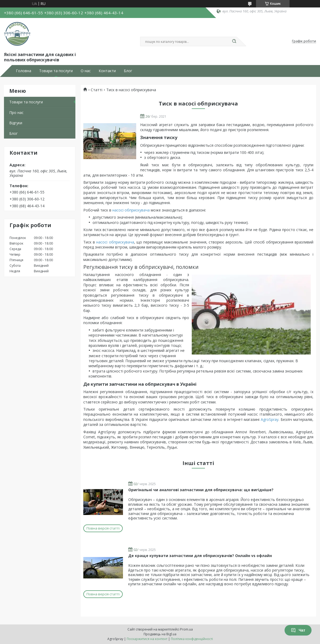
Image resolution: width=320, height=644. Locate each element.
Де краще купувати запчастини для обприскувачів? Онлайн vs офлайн (200, 556)
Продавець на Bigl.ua (160, 634)
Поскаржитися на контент (147, 639)
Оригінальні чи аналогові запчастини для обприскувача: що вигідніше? (201, 490)
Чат (298, 630)
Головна (24, 71)
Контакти (107, 71)
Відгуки (16, 123)
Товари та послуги (56, 71)
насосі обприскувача (131, 210)
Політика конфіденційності (192, 639)
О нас (86, 71)
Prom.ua (186, 629)
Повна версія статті (103, 528)
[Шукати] (234, 42)
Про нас (16, 112)
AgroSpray (270, 419)
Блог (128, 71)
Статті (97, 90)
